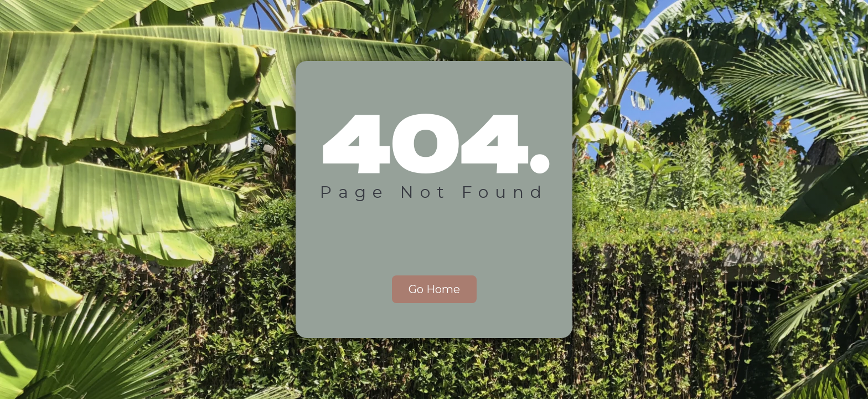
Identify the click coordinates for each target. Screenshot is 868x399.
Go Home (434, 289)
